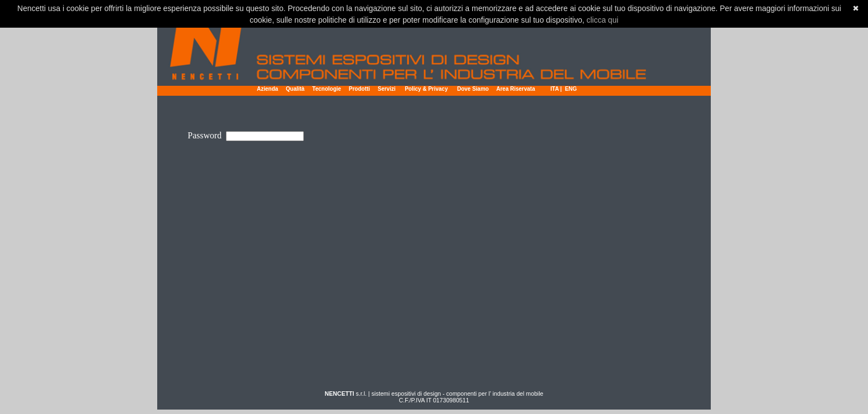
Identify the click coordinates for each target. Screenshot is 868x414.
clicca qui (602, 20)
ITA (554, 89)
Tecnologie (327, 89)
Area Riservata (515, 89)
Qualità (295, 89)
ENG (571, 89)
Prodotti (359, 89)
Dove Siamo (473, 89)
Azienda (267, 89)
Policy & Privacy (427, 89)
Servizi (386, 89)
